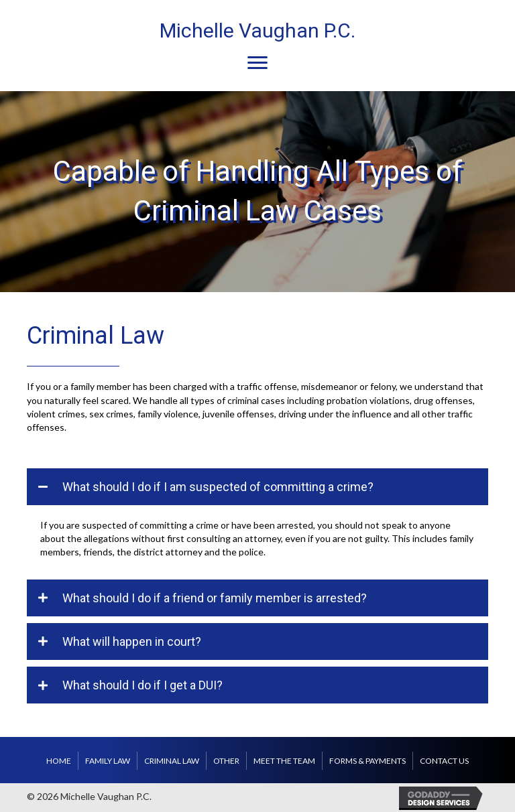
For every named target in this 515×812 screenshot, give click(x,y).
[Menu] (257, 63)
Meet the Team (284, 761)
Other (226, 761)
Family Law (108, 761)
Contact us (444, 761)
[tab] (257, 487)
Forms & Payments (367, 761)
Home (59, 761)
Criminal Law (172, 761)
